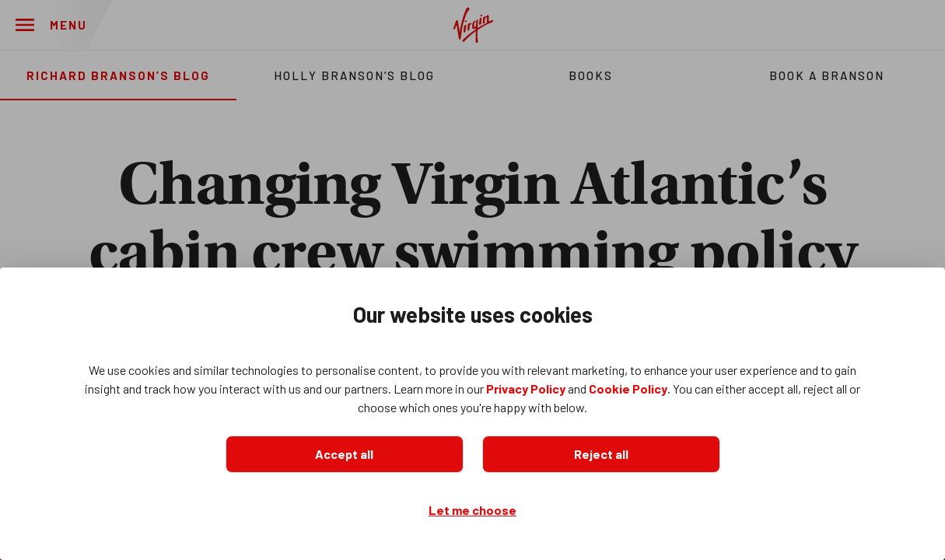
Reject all (601, 454)
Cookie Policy (628, 388)
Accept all (344, 454)
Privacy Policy (526, 388)
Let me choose (472, 510)
